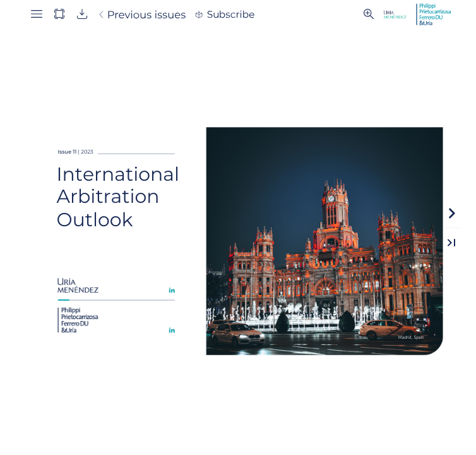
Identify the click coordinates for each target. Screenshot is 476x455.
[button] (37, 14)
